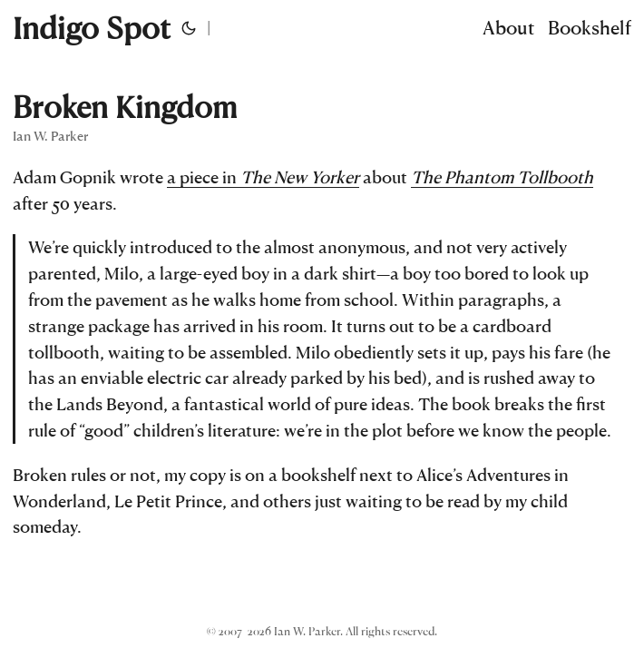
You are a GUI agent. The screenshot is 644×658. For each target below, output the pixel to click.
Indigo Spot (92, 27)
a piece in (263, 177)
